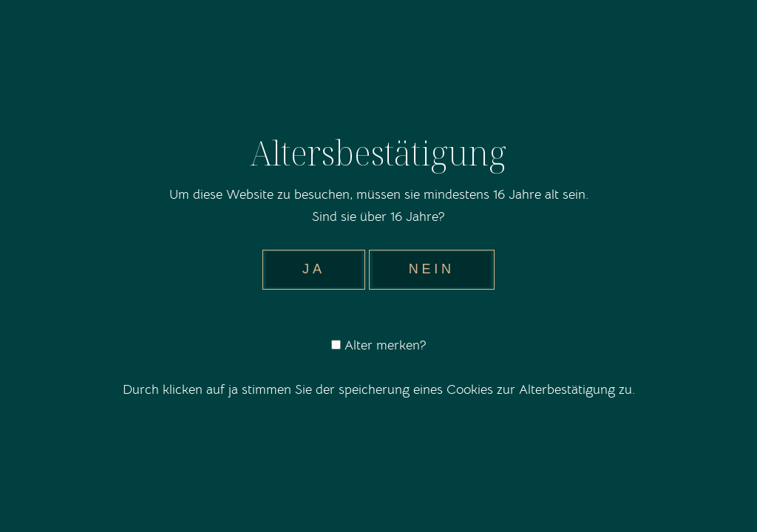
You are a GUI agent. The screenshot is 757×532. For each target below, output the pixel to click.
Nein (432, 269)
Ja (314, 269)
